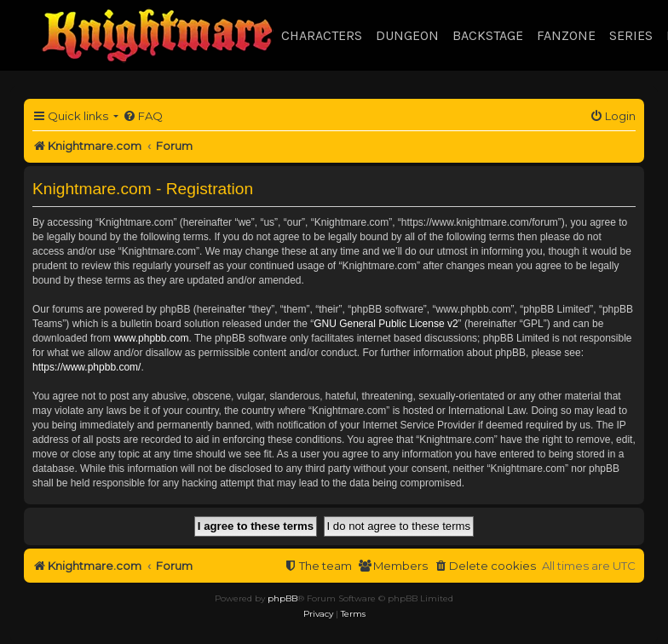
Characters (322, 35)
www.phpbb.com (151, 338)
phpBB (282, 598)
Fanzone (566, 35)
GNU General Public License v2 (386, 324)
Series (631, 35)
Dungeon (407, 35)
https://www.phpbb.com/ (86, 367)
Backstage (488, 35)
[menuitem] (143, 116)
